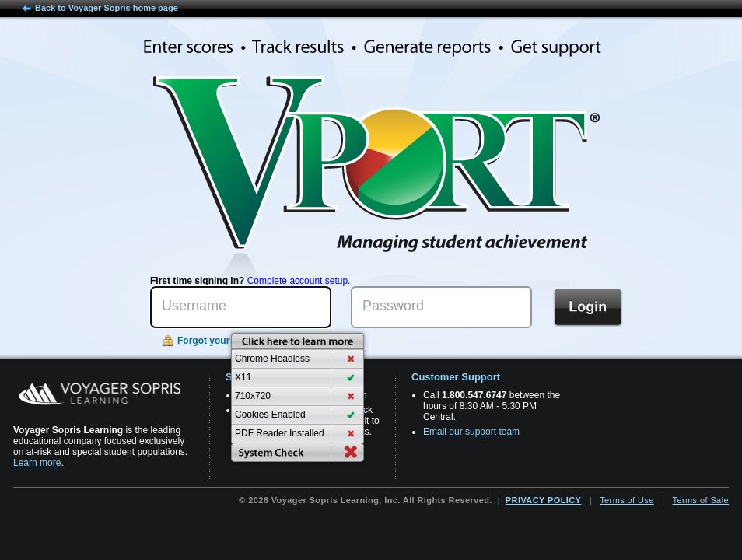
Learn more (37, 463)
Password (393, 306)
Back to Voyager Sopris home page (107, 8)
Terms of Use (627, 500)
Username (194, 306)
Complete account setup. (299, 281)
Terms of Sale (701, 500)
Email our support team (471, 432)
